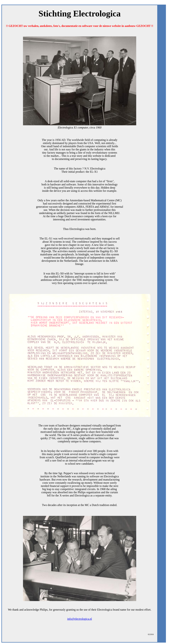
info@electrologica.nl (80, 619)
